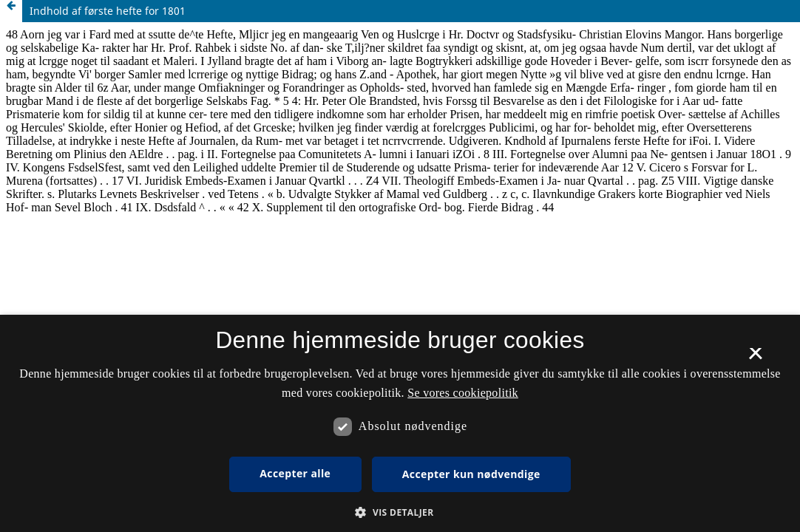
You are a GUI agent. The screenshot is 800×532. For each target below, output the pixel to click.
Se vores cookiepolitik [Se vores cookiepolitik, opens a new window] (463, 393)
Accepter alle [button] (295, 473)
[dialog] (400, 423)
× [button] (755, 358)
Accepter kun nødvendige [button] (471, 474)
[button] (400, 512)
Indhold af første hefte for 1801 (108, 11)
